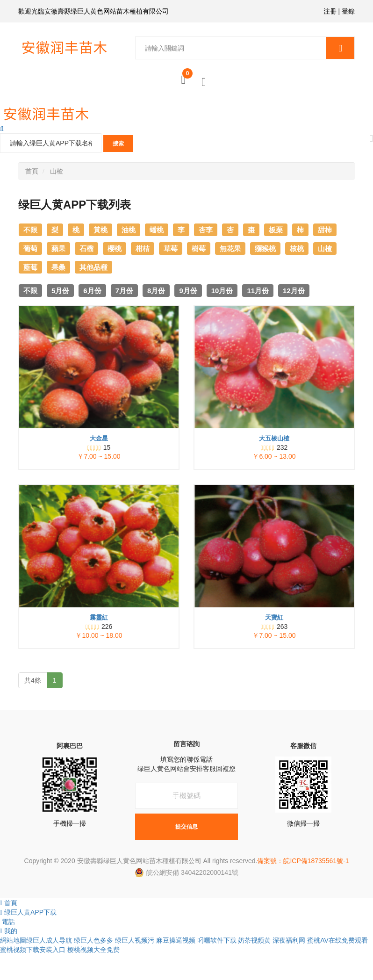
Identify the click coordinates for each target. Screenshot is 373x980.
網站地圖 (13, 940)
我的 (9, 931)
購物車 (187, 76)
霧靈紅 (99, 617)
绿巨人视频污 (135, 940)
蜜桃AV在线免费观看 (337, 940)
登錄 (348, 11)
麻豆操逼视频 (176, 940)
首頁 (32, 171)
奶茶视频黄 (254, 940)
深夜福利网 (289, 940)
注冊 (330, 11)
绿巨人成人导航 (49, 940)
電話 (7, 922)
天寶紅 (274, 617)
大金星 (99, 438)
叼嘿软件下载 (217, 940)
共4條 (33, 680)
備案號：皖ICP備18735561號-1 (303, 861)
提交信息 (186, 826)
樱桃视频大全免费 (93, 950)
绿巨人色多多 (93, 940)
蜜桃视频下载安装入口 (33, 950)
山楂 (57, 171)
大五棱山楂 (274, 438)
